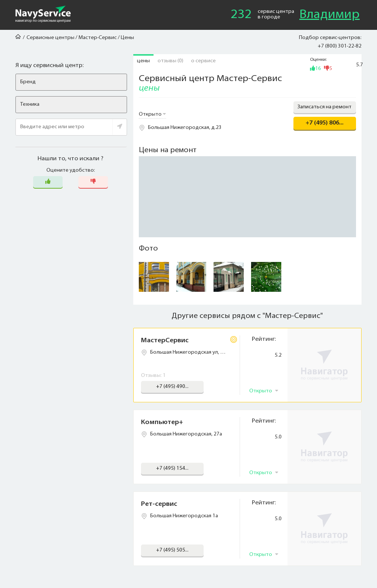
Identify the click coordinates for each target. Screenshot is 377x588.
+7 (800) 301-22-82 (340, 46)
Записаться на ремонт (325, 107)
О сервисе (203, 61)
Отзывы (170, 61)
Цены (143, 61)
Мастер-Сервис (98, 38)
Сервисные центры (50, 38)
